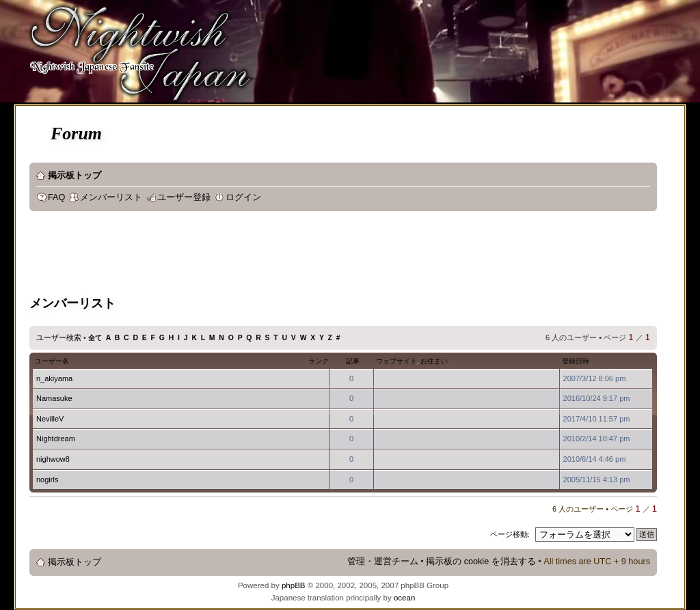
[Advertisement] (278, 255)
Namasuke (54, 398)
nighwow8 (53, 459)
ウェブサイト (396, 361)
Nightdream (56, 439)
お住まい (434, 361)
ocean (404, 598)
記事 (353, 361)
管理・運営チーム (383, 562)
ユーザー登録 (184, 197)
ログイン (243, 197)
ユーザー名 (52, 361)
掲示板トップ (75, 176)
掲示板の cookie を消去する (481, 562)
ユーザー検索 (59, 337)
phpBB (294, 585)
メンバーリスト (111, 197)
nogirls (47, 480)
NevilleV (50, 419)
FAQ (56, 197)
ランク (319, 361)
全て (95, 338)
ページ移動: (510, 534)
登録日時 (576, 361)
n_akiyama (54, 378)
